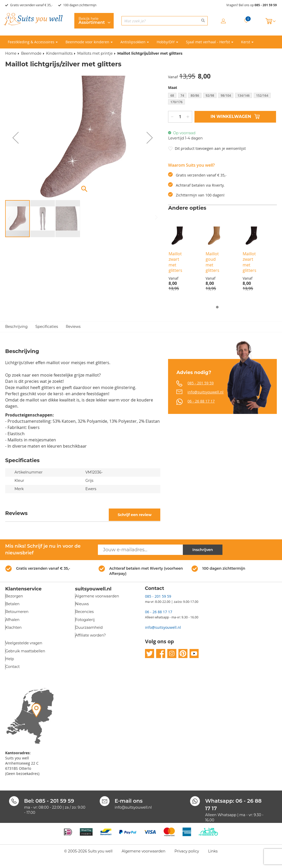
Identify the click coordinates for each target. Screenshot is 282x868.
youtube (194, 654)
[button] (16, 138)
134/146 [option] (244, 96)
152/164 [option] (262, 96)
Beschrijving (16, 327)
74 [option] (182, 96)
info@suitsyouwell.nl (205, 392)
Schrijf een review (135, 515)
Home (11, 53)
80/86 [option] (195, 96)
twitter (150, 654)
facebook (161, 654)
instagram (172, 654)
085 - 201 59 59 (266, 5)
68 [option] (172, 96)
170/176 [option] (176, 102)
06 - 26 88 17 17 (201, 401)
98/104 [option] (226, 96)
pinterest (183, 654)
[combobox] (165, 21)
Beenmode (31, 53)
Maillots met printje (95, 53)
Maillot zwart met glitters (175, 262)
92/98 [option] (210, 96)
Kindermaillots (59, 53)
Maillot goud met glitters (212, 262)
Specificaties (47, 327)
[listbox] (222, 99)
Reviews (73, 327)
